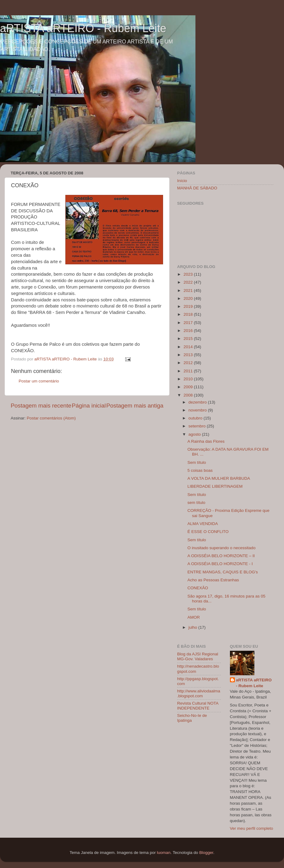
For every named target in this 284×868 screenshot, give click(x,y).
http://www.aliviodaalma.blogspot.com (199, 693)
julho (193, 627)
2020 (189, 298)
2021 (189, 291)
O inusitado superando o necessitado (222, 548)
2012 (189, 363)
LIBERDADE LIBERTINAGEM (215, 486)
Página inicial (89, 406)
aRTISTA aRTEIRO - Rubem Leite (83, 28)
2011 (189, 371)
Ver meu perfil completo (252, 828)
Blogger (206, 853)
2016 (189, 331)
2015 (189, 339)
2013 (189, 355)
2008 (189, 395)
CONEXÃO (198, 588)
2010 (189, 379)
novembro (198, 410)
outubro (196, 418)
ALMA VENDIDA (203, 524)
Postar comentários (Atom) (51, 418)
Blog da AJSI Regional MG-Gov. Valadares (198, 656)
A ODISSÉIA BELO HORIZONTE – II (221, 556)
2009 (189, 387)
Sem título (197, 462)
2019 (189, 306)
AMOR (194, 617)
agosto (195, 434)
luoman (164, 853)
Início (182, 181)
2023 (189, 274)
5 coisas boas (200, 470)
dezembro (198, 402)
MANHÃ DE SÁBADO (197, 188)
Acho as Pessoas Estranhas (213, 580)
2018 (189, 314)
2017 (189, 323)
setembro (198, 426)
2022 (189, 282)
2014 (189, 347)
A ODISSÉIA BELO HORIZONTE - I (220, 564)
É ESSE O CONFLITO (208, 532)
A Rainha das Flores (206, 441)
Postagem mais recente (41, 406)
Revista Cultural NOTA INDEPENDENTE (198, 706)
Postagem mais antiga (135, 406)
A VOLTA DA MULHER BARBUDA (219, 478)
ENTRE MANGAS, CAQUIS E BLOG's (223, 572)
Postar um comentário (39, 381)
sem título (197, 503)
